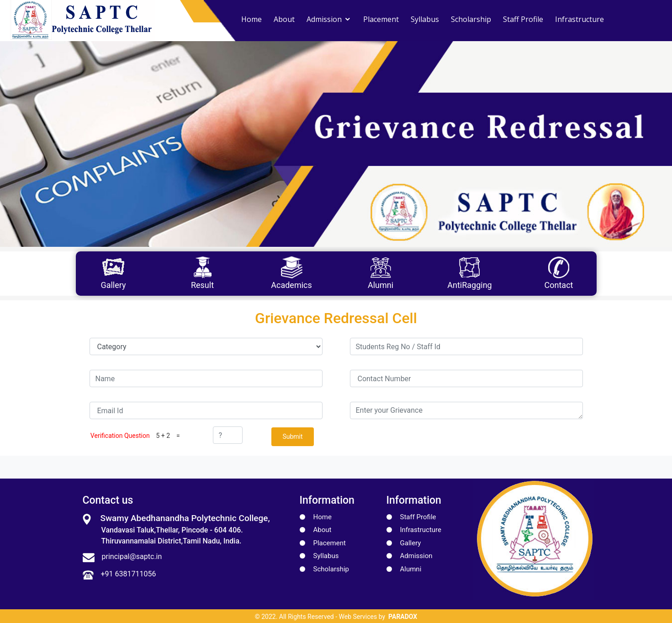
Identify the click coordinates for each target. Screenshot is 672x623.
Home (251, 19)
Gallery (411, 542)
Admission (324, 19)
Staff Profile (523, 19)
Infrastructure (579, 19)
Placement (381, 19)
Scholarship (471, 19)
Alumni (411, 568)
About (284, 19)
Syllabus (425, 19)
